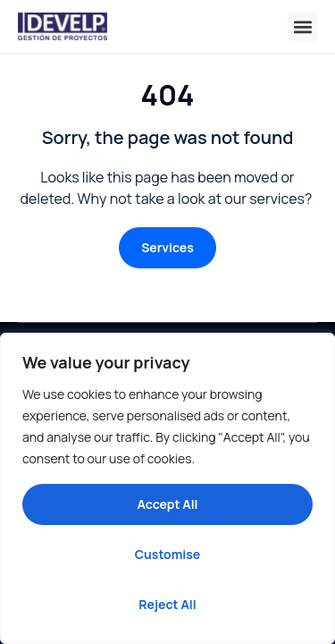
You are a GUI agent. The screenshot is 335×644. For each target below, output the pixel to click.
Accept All (167, 504)
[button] (302, 26)
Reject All (167, 604)
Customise (168, 554)
